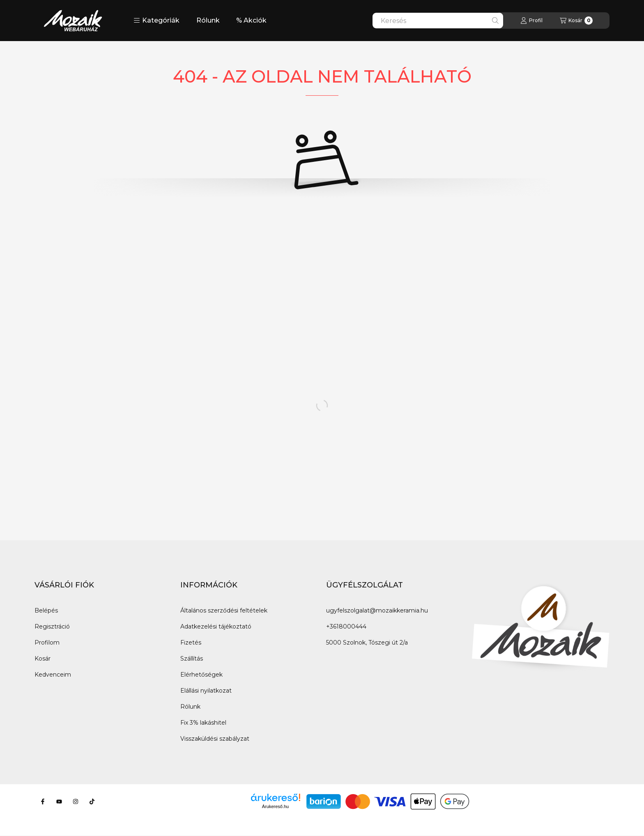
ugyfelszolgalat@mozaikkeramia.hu (377, 610)
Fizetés (191, 643)
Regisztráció (52, 626)
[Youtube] (59, 801)
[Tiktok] (92, 801)
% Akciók (251, 20)
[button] (156, 21)
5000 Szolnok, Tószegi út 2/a (367, 643)
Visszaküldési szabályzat (215, 739)
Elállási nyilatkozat (206, 691)
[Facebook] (43, 801)
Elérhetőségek (201, 675)
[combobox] (438, 21)
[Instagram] (76, 801)
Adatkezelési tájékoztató (216, 626)
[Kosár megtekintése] (576, 21)
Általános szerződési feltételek (224, 610)
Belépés (46, 610)
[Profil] (531, 21)
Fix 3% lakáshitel (203, 723)
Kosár (43, 659)
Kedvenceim (53, 675)
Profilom (47, 643)
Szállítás (192, 659)
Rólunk (208, 20)
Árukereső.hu (275, 806)
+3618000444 (346, 626)
